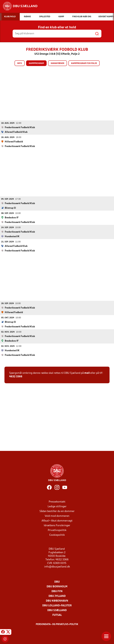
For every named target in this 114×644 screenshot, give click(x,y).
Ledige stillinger (57, 506)
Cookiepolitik (57, 535)
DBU (57, 582)
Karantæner (58, 63)
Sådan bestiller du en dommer (57, 511)
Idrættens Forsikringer (57, 525)
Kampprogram (36, 63)
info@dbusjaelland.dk (57, 567)
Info (20, 63)
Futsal (57, 615)
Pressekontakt (57, 502)
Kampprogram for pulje (84, 63)
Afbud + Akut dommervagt (57, 521)
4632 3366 (16, 377)
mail (87, 373)
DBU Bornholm (57, 587)
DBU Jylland (57, 596)
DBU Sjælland (57, 610)
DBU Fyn (57, 591)
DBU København (57, 601)
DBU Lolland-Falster (57, 606)
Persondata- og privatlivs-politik (57, 624)
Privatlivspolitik (57, 530)
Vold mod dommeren (57, 516)
